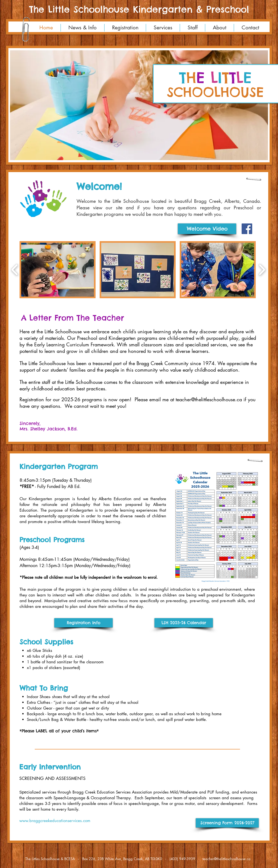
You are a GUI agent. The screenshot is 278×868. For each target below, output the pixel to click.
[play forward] (262, 270)
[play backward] (15, 270)
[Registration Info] (83, 623)
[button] (139, 105)
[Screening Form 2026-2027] (227, 823)
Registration (32, 399)
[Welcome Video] (207, 229)
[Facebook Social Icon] (247, 229)
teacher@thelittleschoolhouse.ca (227, 859)
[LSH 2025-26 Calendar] (184, 623)
